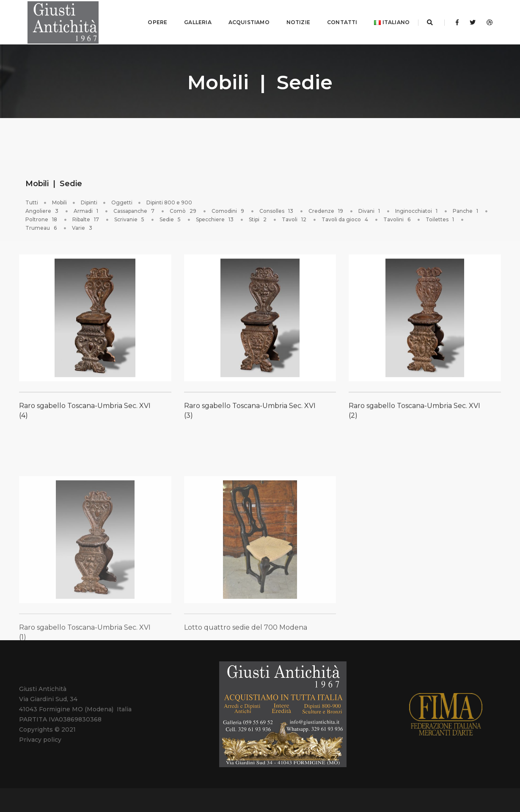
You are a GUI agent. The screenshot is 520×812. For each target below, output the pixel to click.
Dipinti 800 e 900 (169, 200)
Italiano (385, 21)
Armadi (87, 209)
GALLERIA (191, 21)
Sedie (171, 217)
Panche (466, 209)
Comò (184, 209)
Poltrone (42, 217)
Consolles (277, 209)
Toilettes (440, 217)
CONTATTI (335, 21)
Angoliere (43, 209)
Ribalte (86, 217)
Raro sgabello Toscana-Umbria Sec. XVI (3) (250, 416)
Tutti (32, 200)
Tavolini (398, 217)
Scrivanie (130, 217)
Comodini (228, 209)
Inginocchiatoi (417, 209)
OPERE (151, 21)
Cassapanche (135, 209)
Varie (83, 226)
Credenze (326, 209)
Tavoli (295, 217)
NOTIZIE (292, 21)
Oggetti (122, 200)
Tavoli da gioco (345, 217)
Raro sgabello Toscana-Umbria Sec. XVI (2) (414, 416)
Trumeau (42, 226)
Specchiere (215, 217)
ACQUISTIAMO (242, 21)
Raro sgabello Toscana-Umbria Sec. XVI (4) (85, 416)
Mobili (59, 200)
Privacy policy (40, 738)
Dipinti (89, 200)
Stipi (258, 217)
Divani (370, 209)
